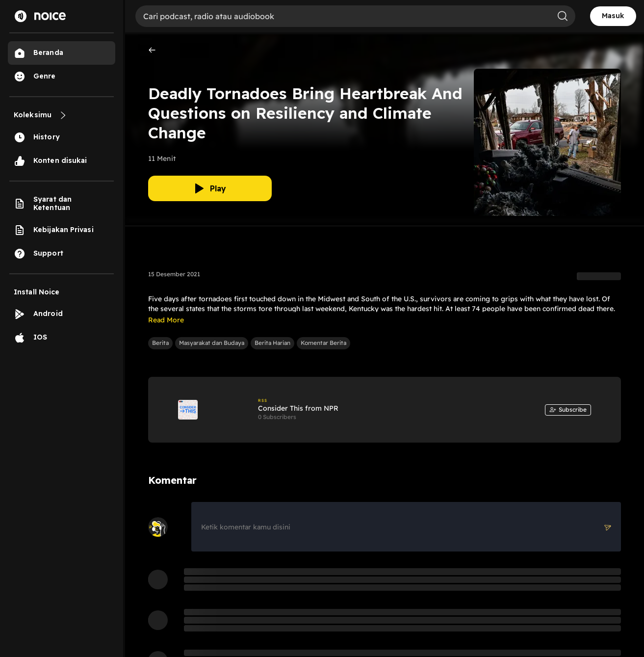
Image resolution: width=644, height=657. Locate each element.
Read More (166, 320)
